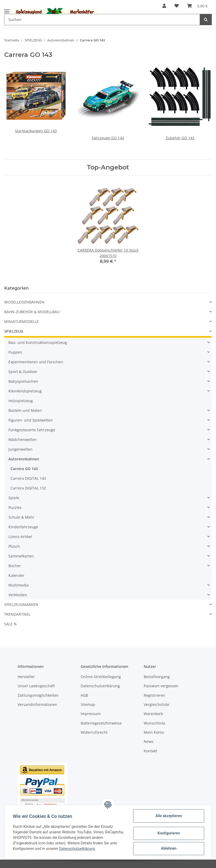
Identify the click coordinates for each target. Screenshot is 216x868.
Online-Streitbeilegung (101, 677)
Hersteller (26, 677)
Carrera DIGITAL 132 (28, 488)
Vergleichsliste (156, 704)
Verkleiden (18, 595)
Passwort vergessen (161, 686)
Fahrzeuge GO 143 (108, 138)
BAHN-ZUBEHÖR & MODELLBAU (32, 312)
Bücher (15, 566)
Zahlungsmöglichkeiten (38, 695)
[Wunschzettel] (177, 6)
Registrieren (155, 695)
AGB (84, 695)
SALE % (11, 624)
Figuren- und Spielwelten (31, 420)
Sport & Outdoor (23, 372)
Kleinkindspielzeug (25, 391)
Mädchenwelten (23, 440)
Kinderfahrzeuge (23, 527)
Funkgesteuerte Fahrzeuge (32, 430)
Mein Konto (154, 732)
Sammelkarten (21, 556)
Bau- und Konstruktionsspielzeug (38, 342)
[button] (164, 6)
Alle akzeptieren (169, 816)
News (149, 741)
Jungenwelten (20, 449)
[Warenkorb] (197, 6)
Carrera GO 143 (24, 469)
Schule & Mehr (21, 517)
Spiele (14, 498)
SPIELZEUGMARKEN (21, 605)
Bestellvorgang (157, 677)
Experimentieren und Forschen (36, 362)
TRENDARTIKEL (17, 614)
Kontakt (150, 751)
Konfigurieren (169, 833)
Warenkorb (153, 714)
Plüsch (14, 546)
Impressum (91, 714)
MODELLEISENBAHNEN (24, 302)
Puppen (15, 352)
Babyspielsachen (23, 381)
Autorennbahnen (24, 459)
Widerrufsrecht (94, 732)
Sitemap (88, 704)
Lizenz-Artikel (20, 537)
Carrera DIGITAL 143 (28, 478)
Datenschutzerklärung (100, 686)
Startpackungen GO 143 (36, 131)
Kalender (16, 575)
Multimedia (19, 585)
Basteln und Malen (25, 410)
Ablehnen (169, 848)
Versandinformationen (37, 704)
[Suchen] (102, 20)
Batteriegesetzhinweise (101, 723)
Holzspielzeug (21, 401)
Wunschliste (155, 723)
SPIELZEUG (14, 331)
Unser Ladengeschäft (36, 686)
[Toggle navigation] (7, 9)
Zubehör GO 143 (180, 138)
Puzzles (15, 507)
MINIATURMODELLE (22, 321)
